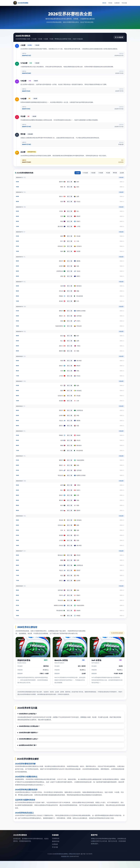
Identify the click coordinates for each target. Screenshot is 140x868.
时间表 (110, 3)
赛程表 (104, 3)
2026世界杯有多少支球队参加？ (29, 733)
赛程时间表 (56, 848)
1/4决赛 (101, 180)
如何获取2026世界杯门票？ (28, 752)
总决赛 (122, 180)
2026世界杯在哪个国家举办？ (29, 740)
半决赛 (108, 180)
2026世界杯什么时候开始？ (28, 721)
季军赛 (115, 180)
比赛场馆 (117, 3)
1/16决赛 (85, 180)
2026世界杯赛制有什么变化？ (29, 746)
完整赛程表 (56, 845)
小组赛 (78, 180)
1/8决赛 (93, 180)
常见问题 (124, 3)
